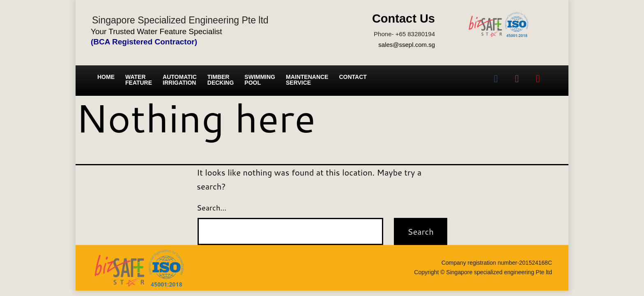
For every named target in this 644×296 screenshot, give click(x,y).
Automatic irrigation (180, 80)
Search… (212, 208)
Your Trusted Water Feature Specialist (156, 31)
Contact (353, 77)
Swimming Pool (260, 80)
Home (106, 77)
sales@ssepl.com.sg (407, 45)
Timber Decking (221, 80)
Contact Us (404, 18)
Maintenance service (307, 80)
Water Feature (139, 80)
